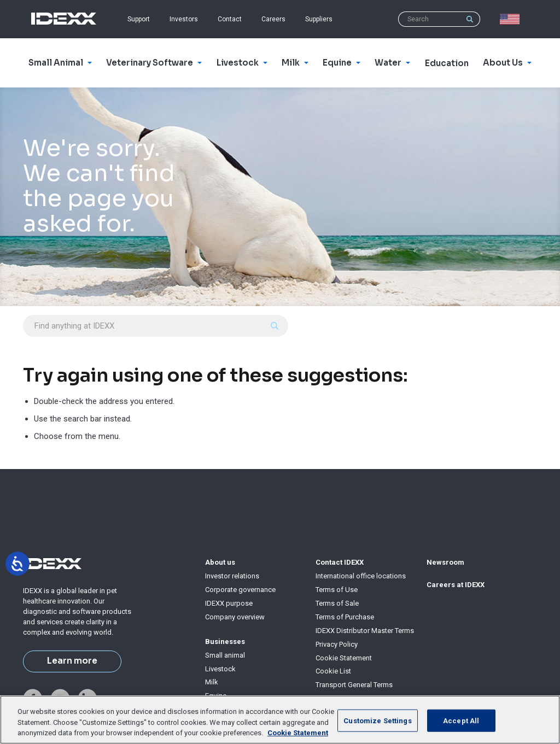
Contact (230, 19)
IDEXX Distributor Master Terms (365, 631)
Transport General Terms (354, 685)
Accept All (461, 720)
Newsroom (445, 562)
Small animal (225, 655)
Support (139, 19)
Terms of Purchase (345, 617)
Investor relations (232, 576)
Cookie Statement (344, 658)
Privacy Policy (337, 644)
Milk (212, 682)
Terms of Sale (337, 603)
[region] (280, 720)
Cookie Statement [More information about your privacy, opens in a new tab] (298, 733)
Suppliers (319, 19)
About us (220, 562)
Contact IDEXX (340, 562)
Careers (273, 19)
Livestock (220, 669)
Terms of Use (337, 590)
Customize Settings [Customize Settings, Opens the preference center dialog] (377, 720)
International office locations (361, 576)
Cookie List (333, 671)
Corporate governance (240, 590)
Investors (184, 19)
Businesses (225, 642)
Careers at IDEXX (456, 585)
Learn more (72, 661)
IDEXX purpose (229, 603)
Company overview (235, 617)
